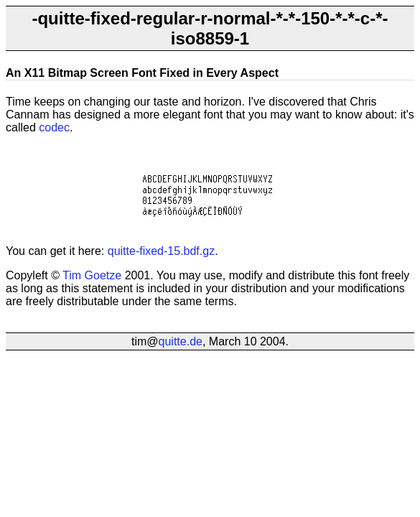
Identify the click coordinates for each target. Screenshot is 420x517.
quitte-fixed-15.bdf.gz (161, 251)
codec (54, 127)
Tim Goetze (92, 275)
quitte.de (181, 341)
